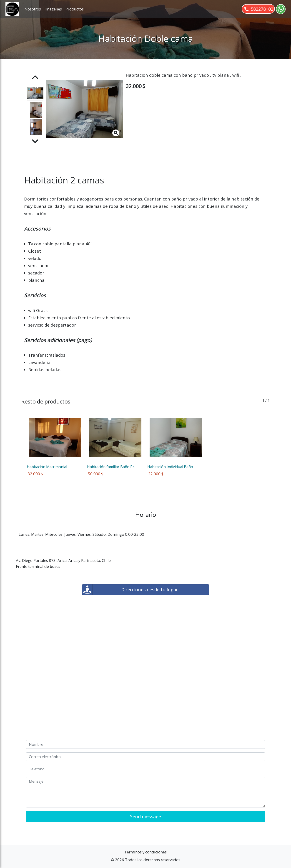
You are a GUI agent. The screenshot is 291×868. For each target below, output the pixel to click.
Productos (75, 9)
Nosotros (33, 9)
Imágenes (53, 9)
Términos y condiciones (145, 852)
